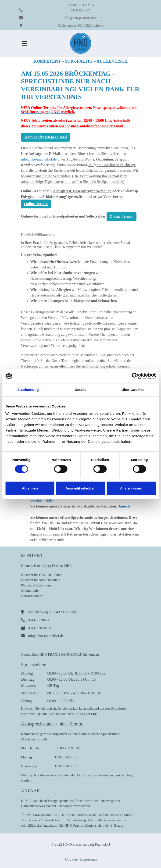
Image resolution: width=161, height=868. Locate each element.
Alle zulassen (131, 488)
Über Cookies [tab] (133, 390)
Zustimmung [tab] (28, 390)
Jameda (124, 506)
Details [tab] (81, 390)
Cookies (71, 859)
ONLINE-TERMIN (80, 5)
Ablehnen (30, 488)
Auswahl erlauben (80, 488)
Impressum (88, 859)
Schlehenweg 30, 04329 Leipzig (80, 25)
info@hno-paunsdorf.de (80, 18)
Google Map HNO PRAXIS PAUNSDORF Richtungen (60, 654)
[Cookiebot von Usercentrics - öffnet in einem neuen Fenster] (135, 376)
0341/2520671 (80, 10)
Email (95, 714)
